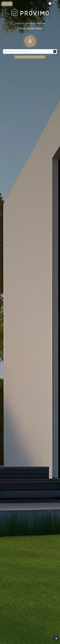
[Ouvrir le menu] (7, 4)
